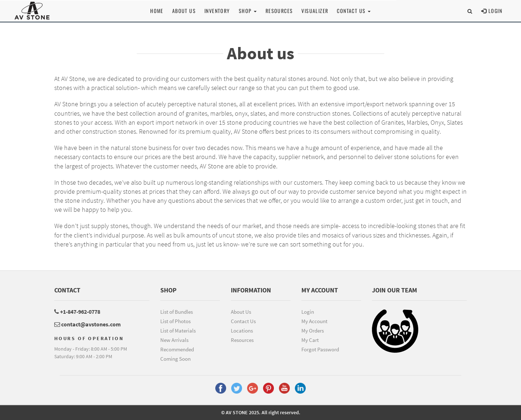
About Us (184, 11)
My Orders (313, 331)
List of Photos (175, 321)
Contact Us (243, 321)
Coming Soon (175, 359)
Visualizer (315, 11)
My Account (314, 321)
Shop (248, 11)
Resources (279, 11)
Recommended (177, 349)
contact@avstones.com (88, 324)
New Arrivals (174, 340)
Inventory (217, 11)
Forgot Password (320, 349)
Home (157, 11)
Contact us (354, 11)
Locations (242, 331)
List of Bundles (177, 312)
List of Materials (178, 331)
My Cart (310, 340)
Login (492, 11)
